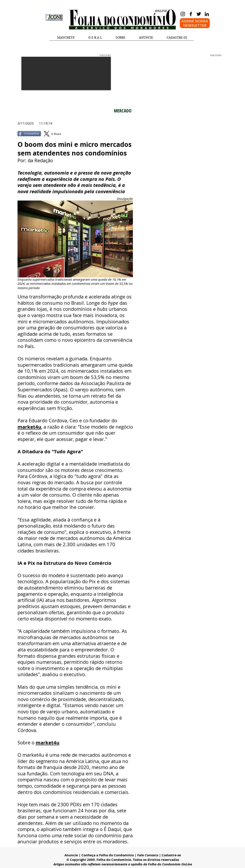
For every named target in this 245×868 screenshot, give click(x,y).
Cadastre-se (171, 855)
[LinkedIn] (207, 14)
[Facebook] (191, 14)
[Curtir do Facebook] (96, 136)
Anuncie (71, 855)
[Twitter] (199, 14)
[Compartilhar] (29, 134)
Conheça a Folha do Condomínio (108, 855)
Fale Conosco (148, 855)
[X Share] (55, 134)
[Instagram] (183, 14)
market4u (29, 427)
